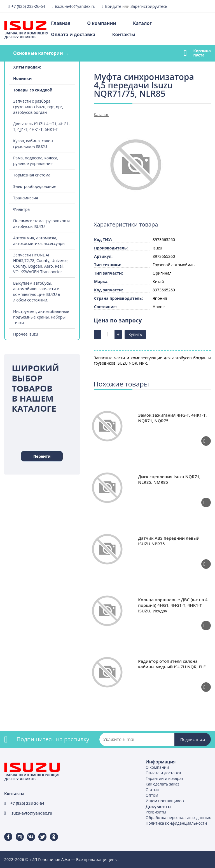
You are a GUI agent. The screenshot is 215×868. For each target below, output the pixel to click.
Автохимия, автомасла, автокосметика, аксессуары (39, 241)
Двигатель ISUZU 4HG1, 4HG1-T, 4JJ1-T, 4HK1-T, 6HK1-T (42, 127)
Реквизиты (156, 812)
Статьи (152, 790)
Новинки (22, 78)
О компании (102, 23)
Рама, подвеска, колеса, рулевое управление (36, 161)
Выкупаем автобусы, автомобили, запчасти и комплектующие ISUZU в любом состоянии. (37, 292)
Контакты (124, 34)
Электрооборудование (35, 186)
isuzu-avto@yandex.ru (75, 6)
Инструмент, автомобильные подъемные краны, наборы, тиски (41, 317)
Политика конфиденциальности (176, 823)
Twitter (39, 833)
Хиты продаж (27, 67)
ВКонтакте (28, 833)
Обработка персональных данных (178, 818)
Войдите (113, 6)
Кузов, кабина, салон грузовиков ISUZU (33, 144)
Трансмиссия (26, 198)
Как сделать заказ (162, 784)
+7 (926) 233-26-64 (28, 6)
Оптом (152, 795)
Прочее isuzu (26, 334)
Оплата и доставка (73, 34)
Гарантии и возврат (164, 778)
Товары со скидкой (33, 90)
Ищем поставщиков (165, 801)
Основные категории (38, 53)
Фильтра (21, 209)
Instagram (16, 833)
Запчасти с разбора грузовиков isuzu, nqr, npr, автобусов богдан (38, 107)
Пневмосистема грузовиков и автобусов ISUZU (41, 224)
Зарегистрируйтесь (149, 6)
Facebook (5, 833)
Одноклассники (51, 833)
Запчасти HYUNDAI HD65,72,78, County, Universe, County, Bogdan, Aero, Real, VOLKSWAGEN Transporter (41, 263)
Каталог (142, 23)
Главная (61, 23)
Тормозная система (32, 175)
